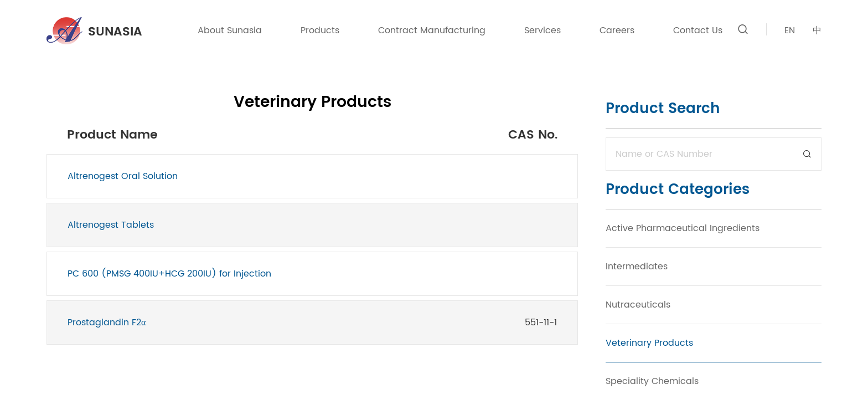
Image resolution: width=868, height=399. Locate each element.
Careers (617, 30)
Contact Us (698, 30)
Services (542, 30)
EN (790, 30)
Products (320, 30)
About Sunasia (230, 30)
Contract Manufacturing (432, 30)
